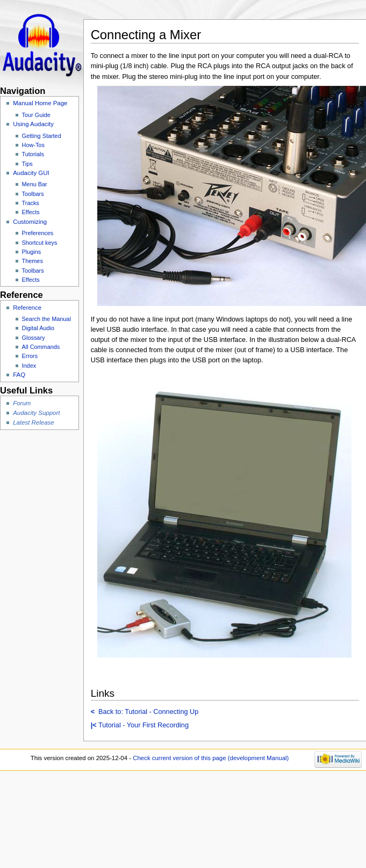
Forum (22, 403)
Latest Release (33, 422)
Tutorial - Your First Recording (140, 725)
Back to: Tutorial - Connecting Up (145, 712)
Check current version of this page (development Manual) (211, 758)
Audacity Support (36, 413)
